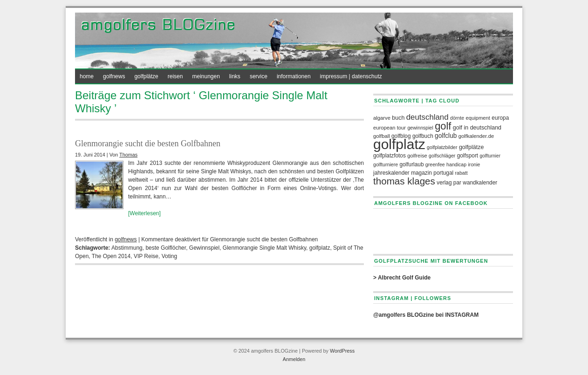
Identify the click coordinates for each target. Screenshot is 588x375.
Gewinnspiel (204, 248)
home (87, 76)
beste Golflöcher (166, 248)
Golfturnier (490, 156)
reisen (175, 76)
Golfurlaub (411, 164)
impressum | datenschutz (351, 76)
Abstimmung (127, 248)
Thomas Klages (404, 181)
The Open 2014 (111, 256)
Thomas (128, 155)
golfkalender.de (476, 136)
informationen (294, 76)
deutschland (427, 117)
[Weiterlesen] (144, 213)
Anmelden (294, 359)
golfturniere (386, 164)
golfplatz (320, 248)
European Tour (390, 128)
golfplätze (146, 76)
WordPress (342, 351)
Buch (398, 118)
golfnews (114, 76)
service (259, 76)
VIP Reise (146, 256)
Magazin (421, 173)
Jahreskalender (391, 173)
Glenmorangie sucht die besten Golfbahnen (148, 143)
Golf (443, 126)
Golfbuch (423, 136)
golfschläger (442, 156)
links (235, 76)
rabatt (462, 173)
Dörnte (457, 118)
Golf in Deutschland (477, 128)
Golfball (382, 136)
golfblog (401, 136)
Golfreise (417, 156)
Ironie (474, 164)
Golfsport (468, 156)
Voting (169, 256)
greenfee (435, 164)
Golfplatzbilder (442, 147)
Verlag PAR (449, 183)
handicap (456, 164)
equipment (478, 118)
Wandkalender (480, 183)
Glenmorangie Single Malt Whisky (264, 248)
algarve (382, 118)
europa (500, 118)
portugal (443, 173)
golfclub (446, 136)
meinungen (206, 76)
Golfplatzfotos (390, 156)
